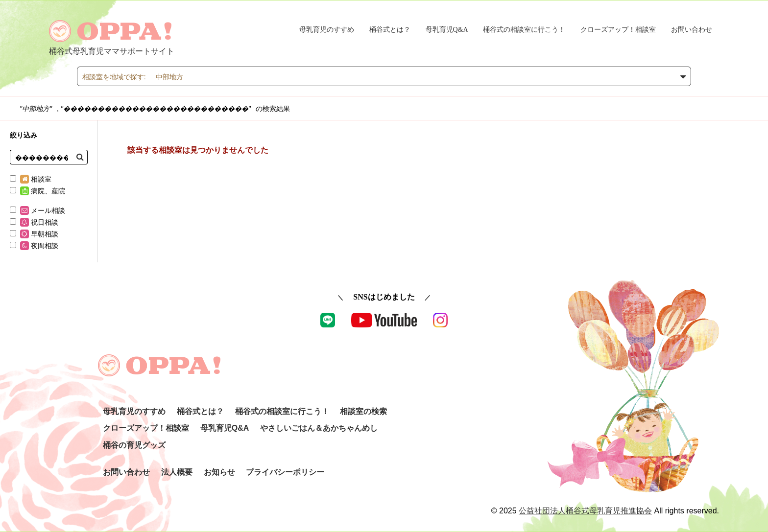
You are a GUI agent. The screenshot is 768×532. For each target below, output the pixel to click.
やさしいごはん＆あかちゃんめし (319, 428)
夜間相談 (34, 246)
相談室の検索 (363, 411)
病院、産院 (37, 191)
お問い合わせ (692, 30)
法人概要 (177, 472)
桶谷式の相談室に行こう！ (524, 30)
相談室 (31, 179)
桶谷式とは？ (390, 30)
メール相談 (37, 210)
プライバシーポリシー (285, 472)
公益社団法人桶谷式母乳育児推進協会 (585, 511)
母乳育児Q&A (447, 30)
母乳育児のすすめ (327, 30)
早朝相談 (34, 234)
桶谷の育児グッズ (134, 445)
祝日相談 (34, 222)
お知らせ (219, 472)
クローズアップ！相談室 (618, 30)
